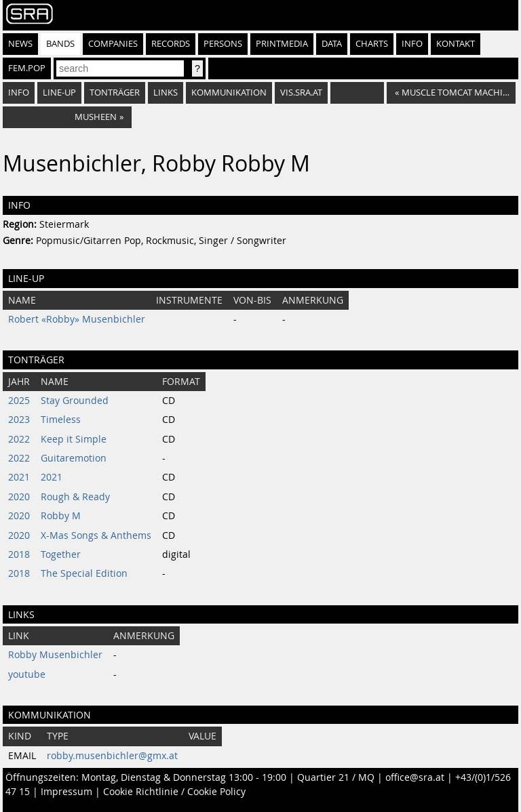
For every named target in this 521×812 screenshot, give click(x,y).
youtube (27, 674)
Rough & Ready (75, 497)
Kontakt (456, 44)
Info (412, 44)
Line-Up (59, 93)
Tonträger (115, 93)
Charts (372, 44)
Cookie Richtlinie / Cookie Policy (174, 792)
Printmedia (282, 44)
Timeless (61, 420)
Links (166, 93)
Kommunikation (229, 93)
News (20, 44)
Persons (223, 44)
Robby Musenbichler (55, 655)
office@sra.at (415, 777)
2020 (19, 497)
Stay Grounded (75, 401)
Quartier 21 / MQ (336, 777)
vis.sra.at (301, 93)
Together (61, 554)
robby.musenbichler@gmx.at (112, 756)
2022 (19, 439)
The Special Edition (84, 573)
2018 (19, 554)
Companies (113, 44)
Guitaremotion (74, 458)
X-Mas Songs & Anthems (96, 535)
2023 (19, 420)
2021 (19, 477)
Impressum (66, 792)
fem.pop (27, 68)
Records (171, 44)
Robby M (61, 516)
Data (332, 44)
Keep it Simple (74, 439)
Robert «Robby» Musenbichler (77, 319)
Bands (60, 44)
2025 (19, 401)
